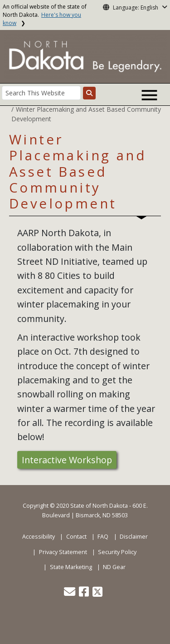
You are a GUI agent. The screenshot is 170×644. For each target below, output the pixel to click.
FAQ (103, 537)
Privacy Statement (63, 552)
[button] (70, 594)
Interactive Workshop (67, 460)
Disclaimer (134, 537)
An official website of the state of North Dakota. (45, 15)
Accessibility (39, 537)
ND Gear (114, 567)
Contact (76, 537)
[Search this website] (89, 93)
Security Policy (117, 552)
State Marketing (71, 567)
